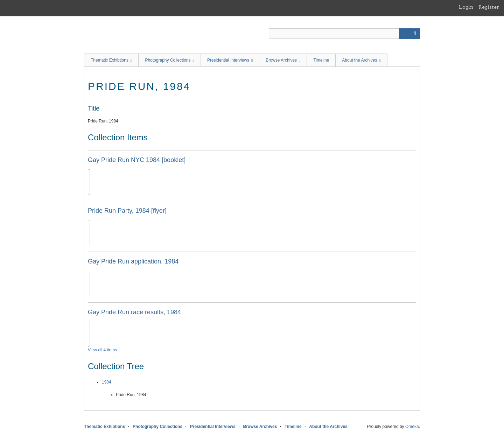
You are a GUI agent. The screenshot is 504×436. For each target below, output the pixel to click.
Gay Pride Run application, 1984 (133, 261)
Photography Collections (168, 60)
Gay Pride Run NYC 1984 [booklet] (137, 160)
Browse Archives (281, 60)
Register (489, 7)
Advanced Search (404, 34)
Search (415, 34)
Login (466, 7)
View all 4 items (102, 350)
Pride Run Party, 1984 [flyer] (127, 211)
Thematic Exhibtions (110, 60)
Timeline (321, 60)
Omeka (412, 427)
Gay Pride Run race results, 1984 (134, 312)
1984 (107, 382)
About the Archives (359, 60)
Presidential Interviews (228, 60)
